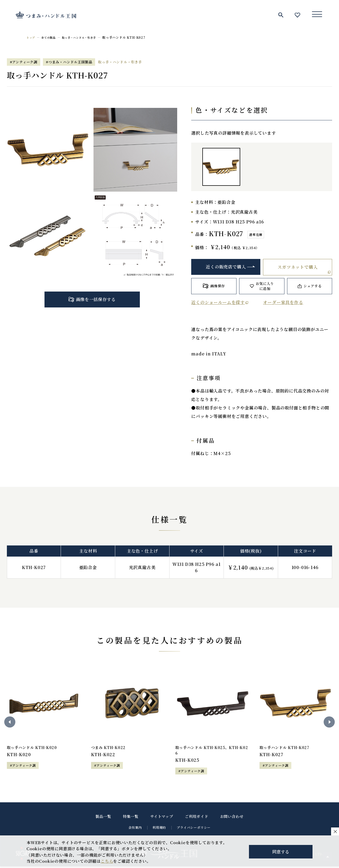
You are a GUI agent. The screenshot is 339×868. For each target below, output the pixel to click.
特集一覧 (131, 818)
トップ (32, 37)
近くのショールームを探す (218, 302)
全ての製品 (51, 37)
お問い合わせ (232, 818)
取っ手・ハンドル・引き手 (87, 37)
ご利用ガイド (197, 818)
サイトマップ (162, 818)
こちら (107, 861)
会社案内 (135, 829)
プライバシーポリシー (194, 829)
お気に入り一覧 (297, 15)
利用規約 (159, 829)
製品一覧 (103, 818)
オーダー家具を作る (283, 302)
